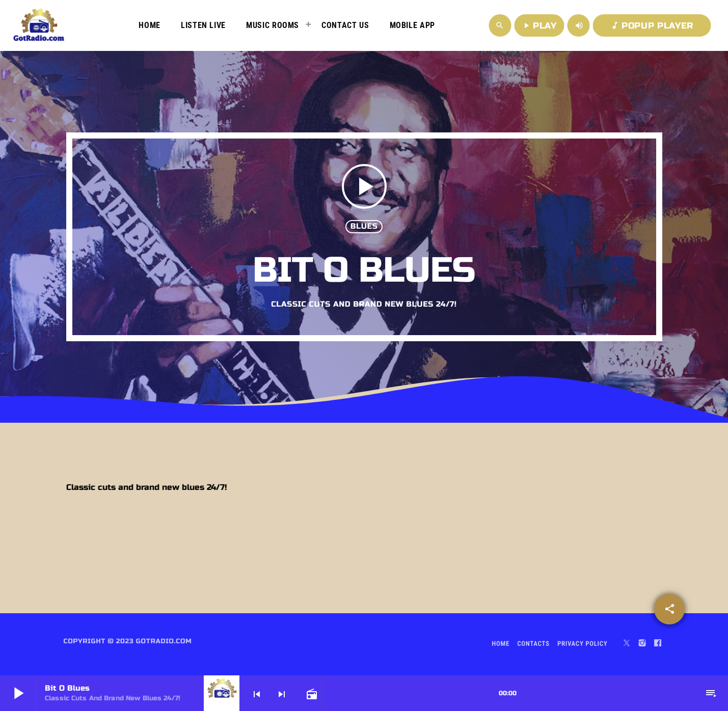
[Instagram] (642, 644)
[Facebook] (658, 644)
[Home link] (39, 25)
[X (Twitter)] (627, 644)
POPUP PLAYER (652, 26)
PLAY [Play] (539, 26)
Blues (364, 227)
